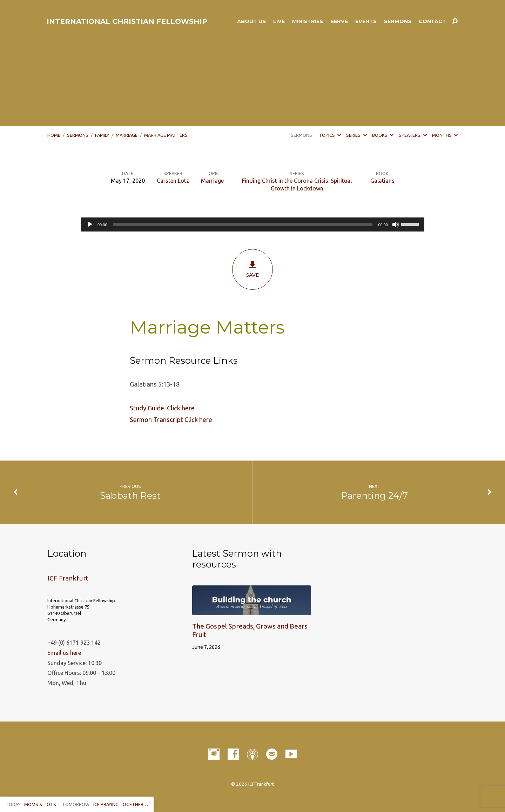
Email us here (64, 653)
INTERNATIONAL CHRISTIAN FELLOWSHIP (127, 21)
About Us (251, 21)
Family (102, 135)
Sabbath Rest (130, 495)
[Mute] (396, 224)
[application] (252, 224)
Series (356, 135)
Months (445, 135)
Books (383, 135)
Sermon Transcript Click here (171, 420)
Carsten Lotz (173, 181)
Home (54, 135)
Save (252, 269)
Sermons (398, 21)
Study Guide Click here (162, 408)
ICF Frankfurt (68, 578)
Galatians (382, 181)
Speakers (413, 135)
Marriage (127, 135)
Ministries (308, 21)
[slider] (243, 224)
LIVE (279, 21)
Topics (330, 135)
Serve (339, 21)
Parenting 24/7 (375, 495)
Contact (432, 21)
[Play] (90, 224)
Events (366, 21)
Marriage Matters (166, 135)
